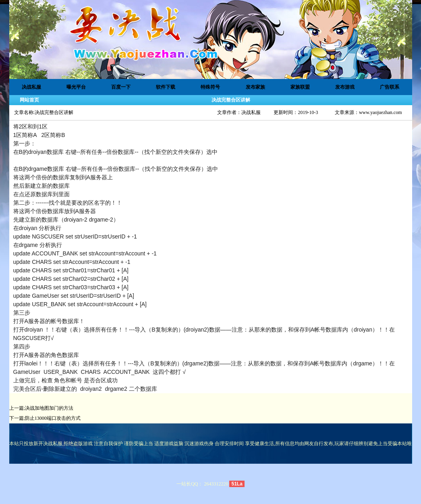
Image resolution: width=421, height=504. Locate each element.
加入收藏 (378, 32)
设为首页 (378, 14)
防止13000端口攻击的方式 (53, 418)
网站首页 (29, 100)
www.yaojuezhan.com (381, 112)
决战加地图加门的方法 (49, 408)
